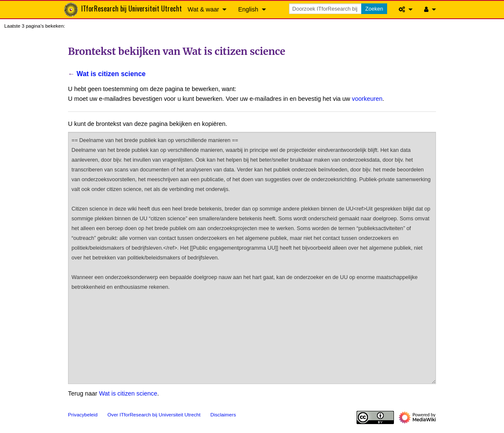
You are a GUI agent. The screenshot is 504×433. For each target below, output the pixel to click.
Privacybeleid (83, 414)
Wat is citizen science (111, 74)
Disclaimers (223, 414)
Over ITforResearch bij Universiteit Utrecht (154, 414)
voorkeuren (367, 99)
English (248, 9)
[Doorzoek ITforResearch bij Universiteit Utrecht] (326, 9)
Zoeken (374, 9)
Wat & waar (204, 9)
